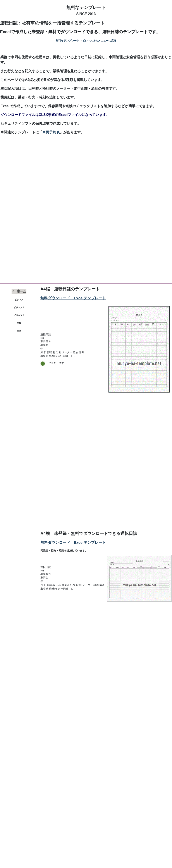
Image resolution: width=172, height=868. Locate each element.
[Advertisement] (86, 174)
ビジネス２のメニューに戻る (99, 41)
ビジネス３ (19, 315)
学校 (19, 323)
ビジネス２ (19, 307)
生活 (19, 331)
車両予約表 (51, 132)
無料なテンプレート (86, 7)
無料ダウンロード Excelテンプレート (73, 298)
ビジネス (19, 300)
